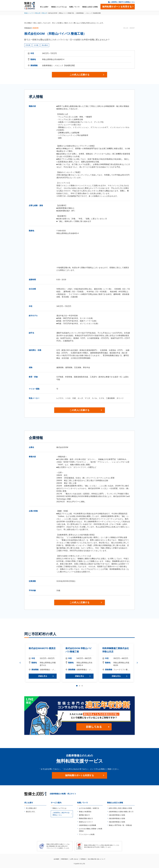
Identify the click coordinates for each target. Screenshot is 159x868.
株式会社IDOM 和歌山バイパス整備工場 (79, 650)
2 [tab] (79, 686)
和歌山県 (38, 13)
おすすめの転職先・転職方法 (89, 808)
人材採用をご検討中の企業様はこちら (123, 2)
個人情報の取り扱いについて (97, 859)
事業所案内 (65, 859)
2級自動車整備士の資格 (117, 818)
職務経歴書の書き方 (86, 818)
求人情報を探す (31, 808)
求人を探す (44, 7)
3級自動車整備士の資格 (117, 822)
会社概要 (56, 859)
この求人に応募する (79, 75)
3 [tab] (82, 686)
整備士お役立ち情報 (90, 7)
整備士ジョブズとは (59, 7)
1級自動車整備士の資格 (117, 815)
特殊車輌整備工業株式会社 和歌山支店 (116, 650)
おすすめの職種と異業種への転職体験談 (91, 830)
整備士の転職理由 (85, 812)
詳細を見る (43, 676)
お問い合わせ (74, 859)
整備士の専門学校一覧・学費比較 (120, 825)
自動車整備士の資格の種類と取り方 (121, 812)
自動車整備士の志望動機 (87, 825)
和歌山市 (44, 13)
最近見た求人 (31, 812)
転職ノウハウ (75, 7)
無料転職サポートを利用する (79, 775)
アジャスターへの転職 (87, 834)
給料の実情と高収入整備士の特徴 (120, 808)
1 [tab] (77, 686)
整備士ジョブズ (29, 13)
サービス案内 (56, 803)
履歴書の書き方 (84, 815)
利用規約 (83, 859)
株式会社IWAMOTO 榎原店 (42, 648)
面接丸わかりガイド (86, 822)
